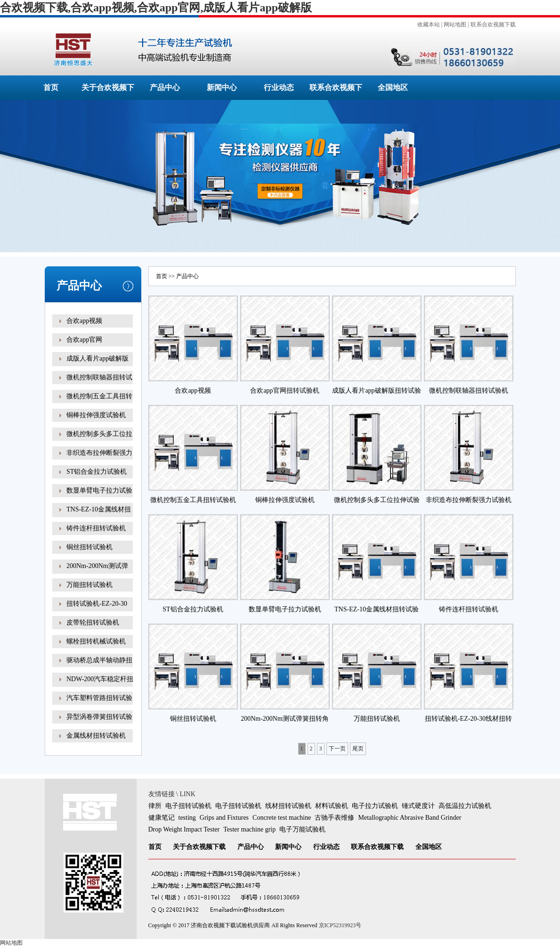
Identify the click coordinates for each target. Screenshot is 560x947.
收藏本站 (429, 25)
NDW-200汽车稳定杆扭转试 (100, 686)
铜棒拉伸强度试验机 (96, 415)
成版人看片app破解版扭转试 (97, 365)
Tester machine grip (249, 829)
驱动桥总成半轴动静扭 (99, 660)
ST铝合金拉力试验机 (97, 472)
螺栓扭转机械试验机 (96, 641)
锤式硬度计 (418, 806)
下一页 (337, 749)
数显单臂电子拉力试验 (99, 490)
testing (187, 818)
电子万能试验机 (302, 829)
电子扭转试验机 (188, 806)
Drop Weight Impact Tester (184, 829)
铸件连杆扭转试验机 (96, 528)
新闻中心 (222, 87)
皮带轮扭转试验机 (93, 622)
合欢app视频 (84, 321)
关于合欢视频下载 (199, 847)
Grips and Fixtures (224, 818)
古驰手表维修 (334, 818)
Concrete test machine (282, 818)
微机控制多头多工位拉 (99, 434)
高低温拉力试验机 (465, 806)
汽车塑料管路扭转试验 (99, 698)
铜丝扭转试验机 (89, 547)
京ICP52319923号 (340, 925)
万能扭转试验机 (89, 585)
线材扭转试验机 (288, 806)
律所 (155, 806)
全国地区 (393, 87)
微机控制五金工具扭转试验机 (193, 500)
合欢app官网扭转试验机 (284, 391)
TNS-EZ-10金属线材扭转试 (99, 516)
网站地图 (455, 25)
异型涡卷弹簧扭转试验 (99, 717)
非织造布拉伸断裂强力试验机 (469, 500)
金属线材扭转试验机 (96, 736)
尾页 (358, 749)
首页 (51, 87)
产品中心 (165, 87)
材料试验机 (332, 806)
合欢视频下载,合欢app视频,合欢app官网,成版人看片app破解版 (156, 8)
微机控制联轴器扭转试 (99, 377)
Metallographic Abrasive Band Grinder (410, 818)
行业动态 (279, 87)
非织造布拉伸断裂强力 (99, 453)
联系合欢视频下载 (493, 25)
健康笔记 (162, 818)
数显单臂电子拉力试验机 (285, 609)
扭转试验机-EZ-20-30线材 (97, 610)
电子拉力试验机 (375, 806)
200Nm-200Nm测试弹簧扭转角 (97, 572)
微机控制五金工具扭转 (99, 396)
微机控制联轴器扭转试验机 (469, 391)
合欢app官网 (84, 340)
